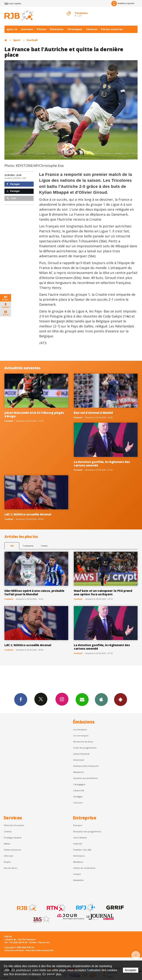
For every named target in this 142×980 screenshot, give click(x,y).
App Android (121, 699)
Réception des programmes (87, 831)
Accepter (131, 970)
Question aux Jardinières (85, 778)
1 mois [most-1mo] (44, 546)
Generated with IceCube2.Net (40, 950)
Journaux (27, 29)
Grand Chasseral (81, 754)
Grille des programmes (85, 748)
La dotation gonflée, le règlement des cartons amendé (102, 464)
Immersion (79, 760)
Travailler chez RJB (82, 850)
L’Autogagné (79, 784)
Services (92, 29)
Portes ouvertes (112, 29)
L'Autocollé (79, 790)
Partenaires (79, 856)
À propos (78, 825)
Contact (77, 874)
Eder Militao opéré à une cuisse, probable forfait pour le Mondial (34, 592)
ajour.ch (12, 29)
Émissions (57, 29)
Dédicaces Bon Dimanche (86, 766)
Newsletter (79, 880)
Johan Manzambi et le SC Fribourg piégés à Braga (34, 414)
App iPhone (101, 699)
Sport (17, 40)
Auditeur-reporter (123, 3)
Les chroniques (81, 736)
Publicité (78, 844)
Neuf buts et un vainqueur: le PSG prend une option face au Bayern (103, 592)
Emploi (7, 862)
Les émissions (80, 729)
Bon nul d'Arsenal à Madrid (93, 413)
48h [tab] (12, 546)
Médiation (78, 862)
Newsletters (82, 699)
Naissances (79, 772)
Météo (7, 844)
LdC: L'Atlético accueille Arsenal (28, 514)
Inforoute (9, 856)
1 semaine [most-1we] (28, 546)
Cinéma (8, 831)
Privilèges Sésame (13, 838)
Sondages (78, 797)
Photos (42, 29)
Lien (11, 198)
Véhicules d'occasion (14, 825)
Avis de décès (11, 868)
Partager (13, 184)
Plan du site (44, 942)
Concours (78, 803)
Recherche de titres (83, 742)
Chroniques (75, 29)
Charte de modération (84, 868)
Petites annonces (12, 850)
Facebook (21, 699)
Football (32, 40)
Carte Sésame (80, 838)
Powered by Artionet (14, 950)
